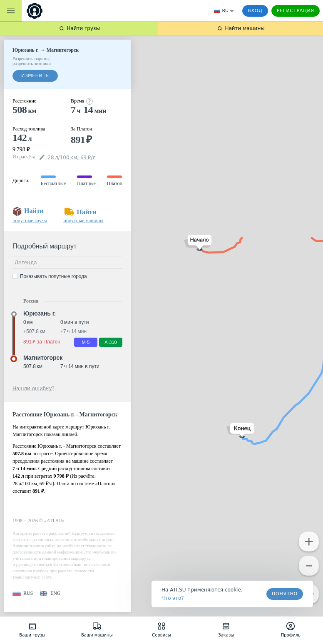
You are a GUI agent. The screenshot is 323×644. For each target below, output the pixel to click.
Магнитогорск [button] (43, 358)
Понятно (285, 594)
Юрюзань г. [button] (40, 313)
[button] (198, 243)
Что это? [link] (173, 598)
